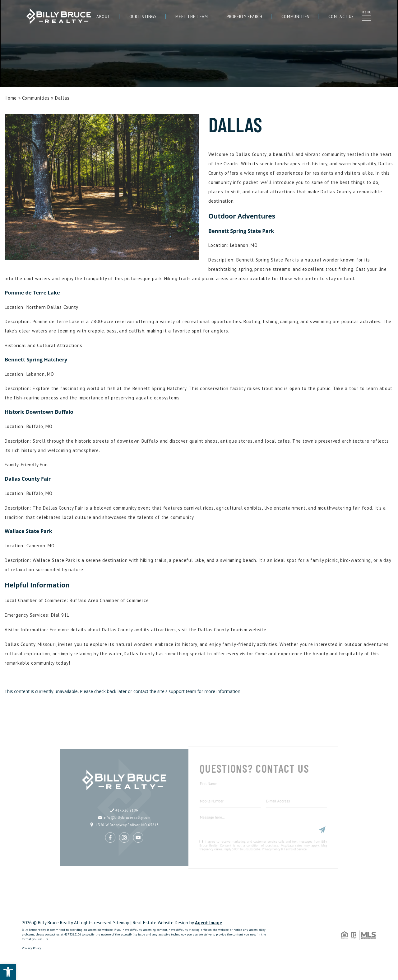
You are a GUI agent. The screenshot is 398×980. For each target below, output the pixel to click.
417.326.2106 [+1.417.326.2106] (136, 801)
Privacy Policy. (32, 948)
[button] (8, 972)
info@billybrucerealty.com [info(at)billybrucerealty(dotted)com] (136, 807)
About (103, 17)
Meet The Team (192, 17)
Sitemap (121, 923)
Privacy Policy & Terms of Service (271, 833)
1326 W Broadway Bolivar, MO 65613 (136, 813)
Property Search (245, 17)
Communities (295, 17)
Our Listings (143, 17)
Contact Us (341, 17)
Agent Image (208, 923)
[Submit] (303, 817)
